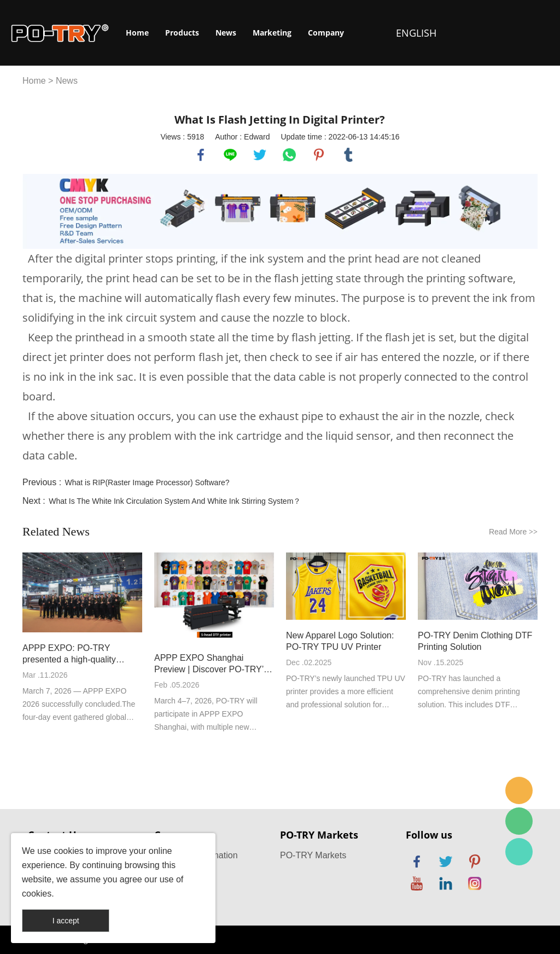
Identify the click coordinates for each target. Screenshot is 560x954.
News (226, 33)
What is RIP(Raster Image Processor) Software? (147, 482)
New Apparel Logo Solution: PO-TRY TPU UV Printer (340, 641)
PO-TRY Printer (519, 852)
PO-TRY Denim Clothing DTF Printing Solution (475, 641)
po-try (519, 790)
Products (182, 33)
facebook (201, 155)
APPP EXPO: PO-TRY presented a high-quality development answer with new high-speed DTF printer (81, 654)
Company (326, 33)
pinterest (319, 155)
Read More (513, 532)
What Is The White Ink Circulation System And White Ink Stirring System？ (175, 501)
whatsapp (289, 155)
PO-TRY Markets (313, 855)
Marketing (272, 33)
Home (137, 33)
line (230, 155)
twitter (260, 155)
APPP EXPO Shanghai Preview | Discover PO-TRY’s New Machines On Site (211, 664)
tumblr (348, 155)
